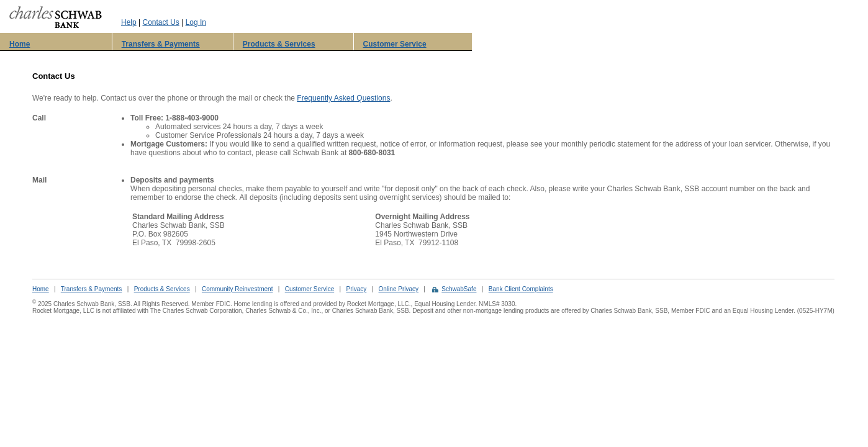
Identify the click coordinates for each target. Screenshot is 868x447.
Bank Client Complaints (521, 289)
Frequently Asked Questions (343, 98)
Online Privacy (399, 289)
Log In (196, 22)
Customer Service (395, 44)
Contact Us (160, 22)
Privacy (356, 289)
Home (20, 44)
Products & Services (279, 44)
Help (129, 22)
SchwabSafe (459, 289)
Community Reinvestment (237, 289)
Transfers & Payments (161, 44)
